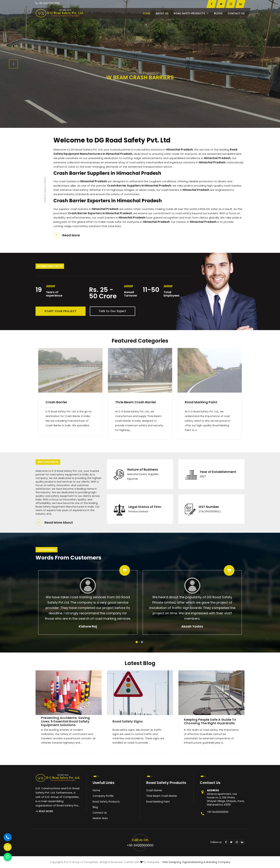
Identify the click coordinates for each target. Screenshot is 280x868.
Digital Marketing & (194, 862)
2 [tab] (142, 642)
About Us (162, 13)
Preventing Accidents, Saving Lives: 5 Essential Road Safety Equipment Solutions (65, 721)
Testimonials (47, 550)
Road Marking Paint (201, 402)
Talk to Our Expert (112, 311)
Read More (71, 235)
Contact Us (236, 13)
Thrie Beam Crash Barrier (136, 402)
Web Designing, (172, 862)
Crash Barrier (56, 402)
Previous (13, 64)
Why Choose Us (48, 462)
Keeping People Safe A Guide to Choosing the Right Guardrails (210, 721)
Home (147, 13)
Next (267, 64)
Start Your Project (61, 311)
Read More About (59, 522)
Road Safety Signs (128, 721)
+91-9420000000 (48, 3)
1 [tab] (137, 642)
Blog (95, 807)
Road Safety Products (191, 13)
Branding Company (218, 862)
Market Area (100, 818)
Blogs (218, 13)
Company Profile (103, 796)
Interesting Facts (50, 266)
